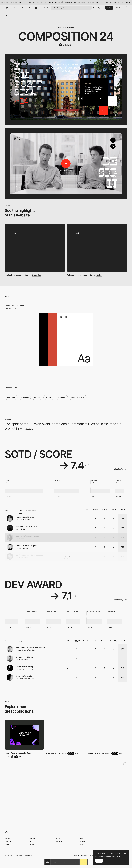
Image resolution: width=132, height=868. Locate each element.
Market (46, 8)
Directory (25, 8)
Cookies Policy (9, 856)
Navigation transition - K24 (16, 275)
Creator (54, 862)
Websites (7, 838)
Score (76, 862)
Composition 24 (66, 36)
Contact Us (83, 845)
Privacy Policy (28, 856)
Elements (7, 845)
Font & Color (62, 862)
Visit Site (84, 862)
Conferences (58, 841)
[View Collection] (24, 735)
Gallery (99, 275)
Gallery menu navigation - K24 (80, 275)
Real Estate (11, 397)
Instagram (84, 856)
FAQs (81, 838)
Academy (33, 8)
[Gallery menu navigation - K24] (97, 248)
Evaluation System (120, 469)
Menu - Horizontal (78, 397)
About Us (82, 841)
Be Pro (109, 8)
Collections (8, 841)
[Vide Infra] (66, 45)
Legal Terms (18, 856)
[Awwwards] (7, 8)
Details (70, 862)
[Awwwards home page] (47, 862)
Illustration (62, 397)
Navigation (36, 275)
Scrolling (49, 397)
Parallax (37, 397)
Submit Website (120, 8)
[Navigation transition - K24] (35, 248)
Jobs (41, 8)
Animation (25, 397)
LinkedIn (92, 856)
